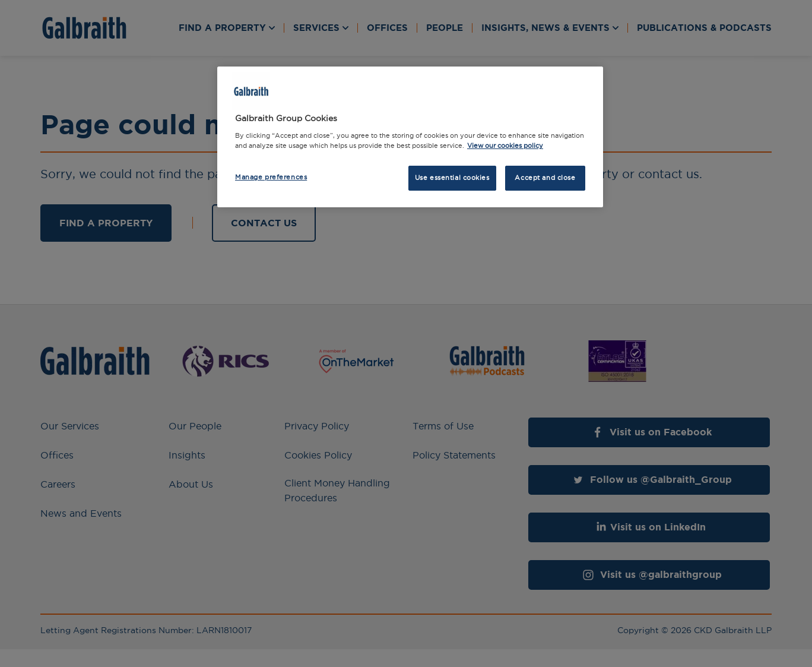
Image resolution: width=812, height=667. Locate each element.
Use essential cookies (452, 178)
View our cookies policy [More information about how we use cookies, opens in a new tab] (505, 146)
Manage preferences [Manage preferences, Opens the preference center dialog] (271, 177)
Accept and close (545, 178)
